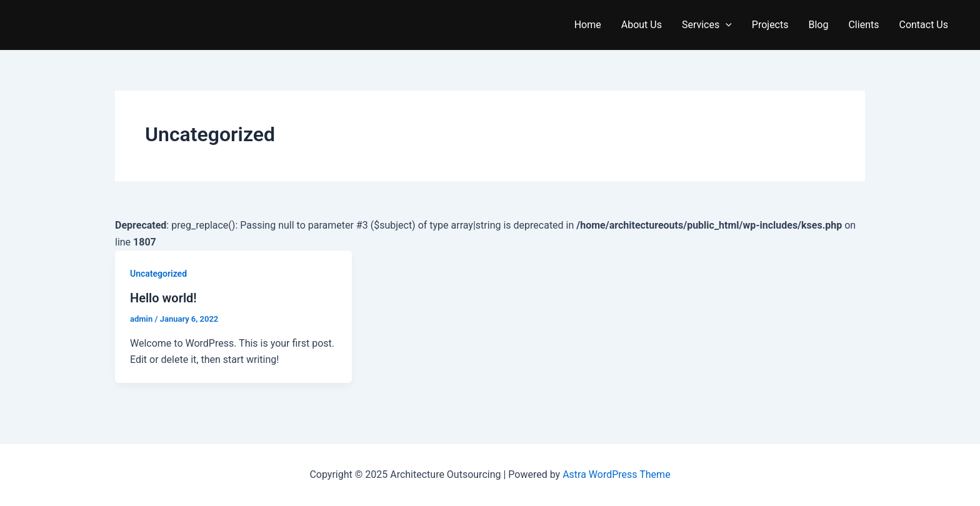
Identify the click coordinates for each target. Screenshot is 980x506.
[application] (726, 25)
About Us (642, 25)
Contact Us (923, 25)
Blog (818, 25)
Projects (770, 25)
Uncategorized (158, 274)
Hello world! (163, 298)
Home (588, 25)
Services (707, 25)
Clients (863, 25)
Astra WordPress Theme (616, 474)
